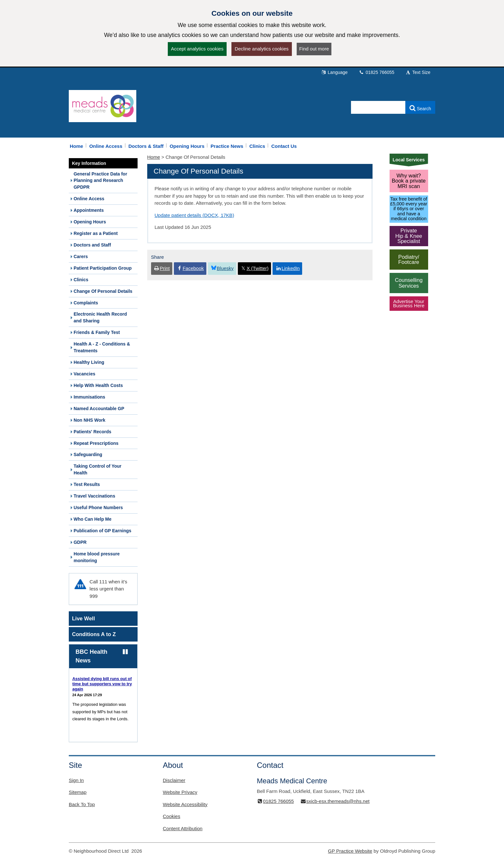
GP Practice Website (350, 851)
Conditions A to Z (94, 634)
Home (154, 157)
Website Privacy (180, 792)
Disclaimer (174, 780)
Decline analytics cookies (262, 49)
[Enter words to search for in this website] (378, 107)
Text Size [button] (418, 72)
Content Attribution (183, 828)
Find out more (314, 49)
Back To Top (82, 804)
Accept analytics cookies (197, 49)
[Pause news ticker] (125, 652)
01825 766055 (377, 72)
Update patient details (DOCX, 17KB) (194, 215)
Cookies (172, 816)
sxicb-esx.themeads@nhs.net (335, 801)
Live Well (83, 618)
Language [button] (334, 72)
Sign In (76, 780)
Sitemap (78, 792)
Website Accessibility (185, 804)
